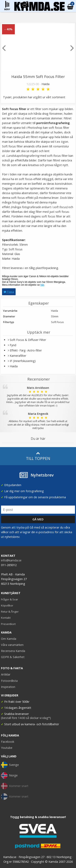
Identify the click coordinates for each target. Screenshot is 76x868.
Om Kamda (9, 639)
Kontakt (6, 618)
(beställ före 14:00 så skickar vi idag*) (26, 718)
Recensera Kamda (13, 651)
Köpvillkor (7, 605)
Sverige (10, 765)
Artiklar (6, 674)
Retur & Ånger (10, 612)
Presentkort (8, 624)
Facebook (8, 742)
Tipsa (9, 292)
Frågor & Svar (10, 599)
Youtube (7, 748)
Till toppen (38, 456)
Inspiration (8, 687)
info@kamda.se (11, 560)
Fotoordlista (9, 681)
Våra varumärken (12, 645)
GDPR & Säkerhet (13, 657)
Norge (9, 775)
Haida (45, 84)
